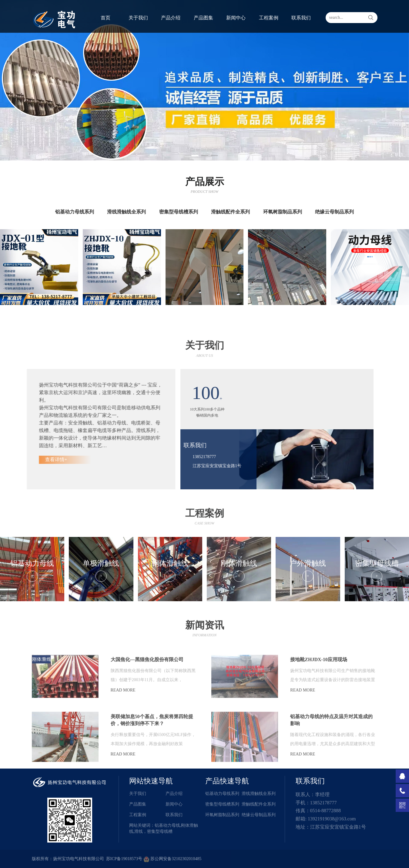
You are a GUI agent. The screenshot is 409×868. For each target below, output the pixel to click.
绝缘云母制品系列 (259, 815)
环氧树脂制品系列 (222, 815)
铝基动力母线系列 (222, 794)
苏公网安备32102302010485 (173, 859)
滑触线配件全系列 (259, 804)
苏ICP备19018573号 (124, 859)
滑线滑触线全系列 (259, 794)
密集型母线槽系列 (222, 804)
